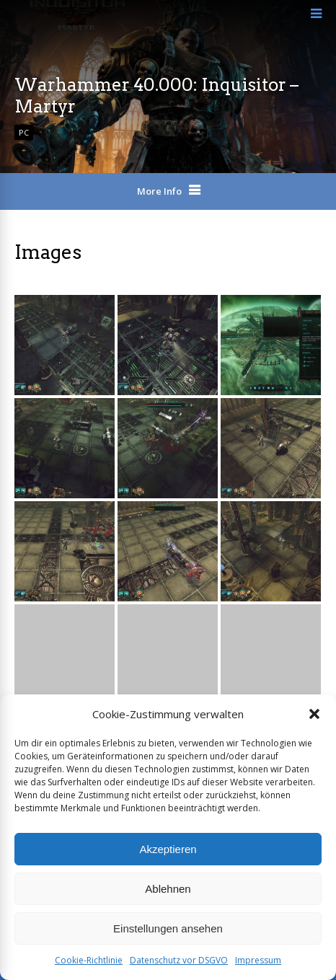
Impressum (258, 960)
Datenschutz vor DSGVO (179, 960)
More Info (159, 191)
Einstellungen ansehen (168, 928)
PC (24, 132)
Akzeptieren (168, 849)
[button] (314, 714)
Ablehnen (168, 889)
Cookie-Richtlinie (89, 960)
